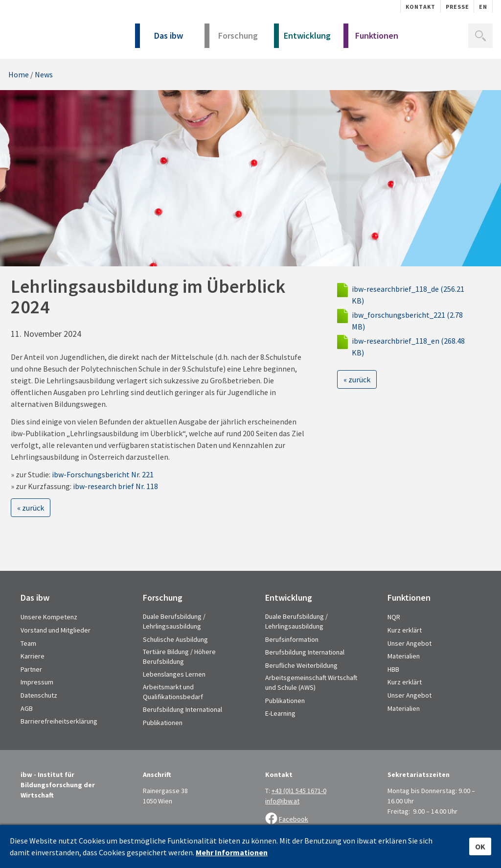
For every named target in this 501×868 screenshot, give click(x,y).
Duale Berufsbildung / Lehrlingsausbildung (174, 621)
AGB (27, 708)
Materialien (404, 656)
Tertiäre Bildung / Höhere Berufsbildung (179, 657)
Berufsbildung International (182, 709)
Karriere (33, 656)
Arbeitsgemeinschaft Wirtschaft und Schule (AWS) (311, 682)
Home (19, 74)
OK (480, 846)
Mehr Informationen (232, 852)
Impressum (37, 682)
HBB (393, 669)
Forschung (231, 39)
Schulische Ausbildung (175, 639)
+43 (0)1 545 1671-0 (299, 791)
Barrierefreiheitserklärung (59, 721)
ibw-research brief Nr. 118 (115, 486)
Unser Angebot (410, 643)
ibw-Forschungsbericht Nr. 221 (103, 474)
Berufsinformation (292, 639)
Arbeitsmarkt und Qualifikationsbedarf (173, 692)
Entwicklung (302, 39)
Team (28, 643)
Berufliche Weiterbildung (301, 665)
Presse (457, 7)
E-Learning (280, 713)
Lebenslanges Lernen (174, 674)
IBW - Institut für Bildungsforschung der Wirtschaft (61, 33)
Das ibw (159, 39)
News (44, 74)
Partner (31, 669)
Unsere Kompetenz (49, 617)
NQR (394, 617)
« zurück (31, 508)
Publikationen (163, 723)
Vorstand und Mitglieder (56, 630)
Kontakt (421, 7)
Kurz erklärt (405, 630)
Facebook (294, 819)
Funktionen (371, 39)
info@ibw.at (282, 801)
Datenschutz (39, 695)
